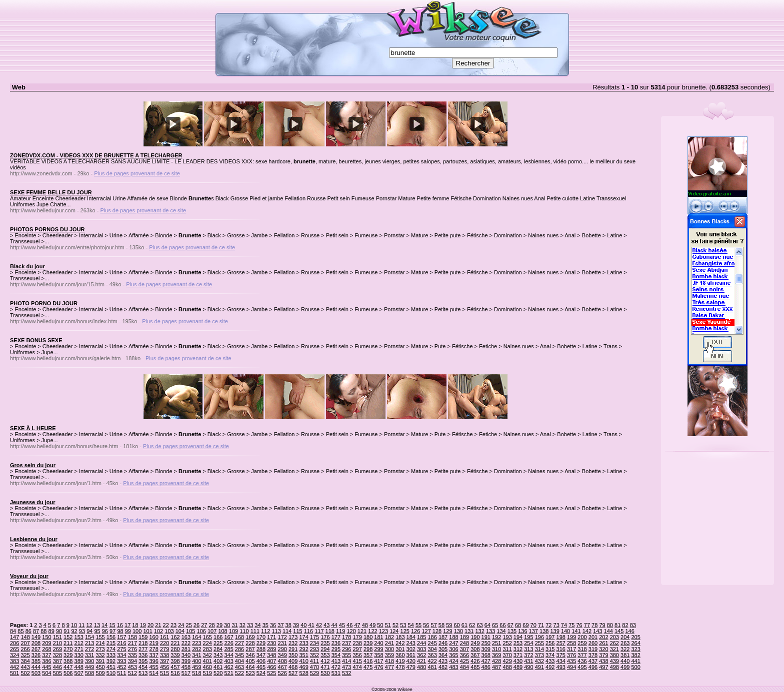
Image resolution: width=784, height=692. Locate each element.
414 (346, 661)
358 (378, 655)
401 (207, 661)
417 (378, 661)
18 (135, 625)
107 (212, 631)
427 (486, 661)
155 (100, 637)
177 (336, 637)
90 (59, 631)
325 (25, 655)
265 (14, 649)
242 (400, 643)
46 (349, 625)
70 (533, 625)
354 (336, 655)
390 (89, 661)
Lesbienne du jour (34, 539)
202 (603, 637)
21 (158, 625)
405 (250, 661)
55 (418, 625)
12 (89, 625)
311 (507, 649)
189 (464, 637)
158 (132, 637)
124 (394, 631)
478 (400, 667)
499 (625, 667)
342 (207, 655)
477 (389, 667)
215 (111, 643)
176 (325, 637)
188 (453, 637)
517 (186, 673)
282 (196, 649)
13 (97, 625)
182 (389, 637)
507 (79, 673)
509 (100, 673)
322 (625, 649)
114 (287, 631)
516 (175, 673)
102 (158, 631)
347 (261, 655)
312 (518, 649)
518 (196, 673)
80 (610, 625)
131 (469, 631)
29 (219, 625)
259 (582, 643)
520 (218, 673)
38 (288, 625)
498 (614, 667)
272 (89, 649)
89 (51, 631)
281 (186, 649)
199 (571, 637)
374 (550, 655)
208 (36, 643)
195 (528, 637)
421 (421, 661)
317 (571, 649)
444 (36, 667)
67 (510, 625)
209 (46, 643)
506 (68, 673)
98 (120, 631)
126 (415, 631)
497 (603, 667)
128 (437, 631)
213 (89, 643)
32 (242, 625)
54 (411, 625)
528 (303, 673)
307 (464, 649)
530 (325, 673)
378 (593, 655)
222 (186, 643)
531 (336, 673)
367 (475, 655)
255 (539, 643)
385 (36, 661)
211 (68, 643)
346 (250, 655)
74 (564, 625)
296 (346, 649)
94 (89, 631)
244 (421, 643)
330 (79, 655)
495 (582, 667)
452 (121, 667)
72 (548, 625)
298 (368, 649)
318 (582, 649)
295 (336, 649)
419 (400, 661)
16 (120, 625)
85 (20, 631)
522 (239, 673)
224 (207, 643)
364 (443, 655)
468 (293, 667)
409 (293, 661)
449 (89, 667)
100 (137, 631)
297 (357, 649)
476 (378, 667)
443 (25, 667)
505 (57, 673)
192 (496, 637)
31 (234, 625)
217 (132, 643)
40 (303, 625)
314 (539, 649)
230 (271, 643)
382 (635, 655)
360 (400, 655)
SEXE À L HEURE (33, 428)
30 (227, 625)
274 (111, 649)
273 (100, 649)
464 (250, 667)
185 (421, 637)
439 (614, 661)
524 (261, 673)
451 (111, 667)
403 (228, 661)
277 (143, 649)
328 (57, 655)
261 (603, 643)
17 (127, 625)
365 (453, 655)
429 (507, 661)
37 (280, 625)
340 (186, 655)
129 (447, 631)
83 (633, 625)
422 (432, 661)
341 (196, 655)
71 (541, 625)
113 (276, 631)
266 (25, 649)
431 (528, 661)
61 (464, 625)
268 (46, 649)
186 (432, 637)
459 (196, 667)
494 (571, 667)
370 (507, 655)
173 (293, 637)
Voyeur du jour (29, 576)
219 (153, 643)
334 (121, 655)
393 (121, 661)
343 (218, 655)
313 (528, 649)
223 (196, 643)
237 (346, 643)
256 (550, 643)
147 (14, 637)
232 (293, 643)
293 (314, 649)
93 (82, 631)
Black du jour (27, 266)
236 (336, 643)
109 (233, 631)
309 (486, 649)
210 (57, 643)
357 (368, 655)
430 (518, 661)
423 (443, 661)
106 (201, 631)
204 (625, 637)
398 (175, 661)
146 (629, 631)
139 (554, 631)
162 (175, 637)
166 (218, 637)
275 (121, 649)
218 (143, 643)
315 (550, 649)
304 (432, 649)
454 (143, 667)
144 (608, 631)
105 (190, 631)
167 (228, 637)
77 (587, 625)
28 (211, 625)
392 (111, 661)
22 (166, 625)
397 (164, 661)
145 (619, 631)
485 (475, 667)
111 (255, 631)
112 (265, 631)
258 (571, 643)
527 (293, 673)
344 (228, 655)
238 (357, 643)
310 (496, 649)
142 (587, 631)
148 (25, 637)
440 (625, 661)
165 (207, 637)
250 (486, 643)
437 (593, 661)
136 (522, 631)
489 (518, 667)
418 (389, 661)
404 (239, 661)
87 (36, 631)
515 (164, 673)
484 (464, 667)
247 (453, 643)
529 (314, 673)
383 (14, 661)
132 (480, 631)
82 (625, 625)
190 (475, 637)
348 (271, 655)
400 (196, 661)
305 (443, 649)
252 (507, 643)
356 (357, 655)
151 (57, 637)
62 (472, 625)
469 (303, 667)
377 (582, 655)
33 (250, 625)
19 (143, 625)
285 (228, 649)
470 (314, 667)
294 (325, 649)
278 (153, 649)
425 (464, 661)
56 (426, 625)
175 (314, 637)
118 (330, 631)
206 (14, 643)
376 (571, 655)
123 (383, 631)
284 (218, 649)
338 (164, 655)
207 (25, 643)
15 (112, 625)
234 (314, 643)
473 (346, 667)
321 (614, 649)
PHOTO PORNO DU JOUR (44, 303)
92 (74, 631)
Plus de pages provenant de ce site (137, 173)
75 (571, 625)
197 (550, 637)
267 (36, 649)
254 (528, 643)
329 (68, 655)
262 (614, 643)
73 (556, 625)
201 (593, 637)
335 (132, 655)
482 (443, 667)
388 (68, 661)
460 (207, 667)
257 (561, 643)
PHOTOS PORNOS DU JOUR (47, 229)
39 (296, 625)
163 (186, 637)
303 (421, 649)
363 (432, 655)
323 (635, 649)
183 (400, 637)
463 (239, 667)
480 (421, 667)
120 (351, 631)
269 (57, 649)
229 (261, 643)
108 (222, 631)
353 (325, 655)
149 (36, 637)
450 (100, 667)
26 (196, 625)
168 (239, 637)
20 (150, 625)
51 (388, 625)
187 (443, 637)
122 (372, 631)
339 (175, 655)
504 (46, 673)
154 (89, 637)
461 (218, 667)
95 (97, 631)
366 (464, 655)
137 (533, 631)
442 (14, 667)
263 (625, 643)
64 (487, 625)
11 (81, 625)
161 (164, 637)
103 (169, 631)
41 (311, 625)
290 (282, 649)
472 (336, 667)
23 (173, 625)
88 (43, 631)
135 (512, 631)
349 (282, 655)
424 (453, 661)
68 (518, 625)
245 (432, 643)
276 (132, 649)
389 (79, 661)
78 (594, 625)
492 (550, 667)
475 (368, 667)
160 (153, 637)
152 (68, 637)
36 (273, 625)
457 (175, 667)
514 (153, 673)
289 (271, 649)
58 (441, 625)
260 (593, 643)
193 (507, 637)
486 (486, 667)
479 (411, 667)
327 (46, 655)
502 (25, 673)
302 (411, 649)
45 (342, 625)
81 (617, 625)
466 (271, 667)
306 (453, 649)
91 (66, 631)
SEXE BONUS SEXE (36, 340)
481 (432, 667)
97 (112, 631)
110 (244, 631)
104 (180, 631)
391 (100, 661)
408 (282, 661)
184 (411, 637)
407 (271, 661)
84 (13, 631)
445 (46, 667)
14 (104, 625)
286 (239, 649)
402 (218, 661)
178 (346, 637)
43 (326, 625)
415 (357, 661)
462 (228, 667)
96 (105, 631)
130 (458, 631)
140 (565, 631)
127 (426, 631)
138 (544, 631)
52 (395, 625)
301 (400, 649)
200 (582, 637)
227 (239, 643)
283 (207, 649)
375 (561, 655)
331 (89, 655)
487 (496, 667)
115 (297, 631)
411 (314, 661)
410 (303, 661)
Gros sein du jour (33, 465)
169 (250, 637)
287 (250, 649)
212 (79, 643)
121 (362, 631)
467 (282, 667)
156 (111, 637)
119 (340, 631)
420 (411, 661)
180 (368, 637)
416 (368, 661)
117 (319, 631)
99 (128, 631)
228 (250, 643)
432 (539, 661)
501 (14, 673)
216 (121, 643)
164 (196, 637)
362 (421, 655)
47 (357, 625)
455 (153, 667)
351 (303, 655)
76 (579, 625)
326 (36, 655)
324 (14, 655)
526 (282, 673)
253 (518, 643)
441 (635, 661)
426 (475, 661)
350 (293, 655)
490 (528, 667)
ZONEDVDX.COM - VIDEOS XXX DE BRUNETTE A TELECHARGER (96, 155)
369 (496, 655)
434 (561, 661)
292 (303, 649)
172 (282, 637)
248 (464, 643)
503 (36, 673)
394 (132, 661)
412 (325, 661)
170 (261, 637)
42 (319, 625)
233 (303, 643)
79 (602, 625)
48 (365, 625)
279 (164, 649)
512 (132, 673)
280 (175, 649)
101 (147, 631)
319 (593, 649)
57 (434, 625)
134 (501, 631)
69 (525, 625)
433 (550, 661)
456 (164, 667)
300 (389, 649)
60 (456, 625)
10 (74, 625)
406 (261, 661)
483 (453, 667)
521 (228, 673)
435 (571, 661)
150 (46, 637)
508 (89, 673)
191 (486, 637)
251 (496, 643)
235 (325, 643)
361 (411, 655)
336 (143, 655)
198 (561, 637)
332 (100, 655)
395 (143, 661)
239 (368, 643)
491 (539, 667)
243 (411, 643)
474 (357, 667)
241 (389, 643)
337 (153, 655)
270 (68, 649)
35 (265, 625)
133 (490, 631)
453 (132, 667)
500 (635, 667)
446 (57, 667)
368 (486, 655)
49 (372, 625)
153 (79, 637)
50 (380, 625)
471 (325, 667)
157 (121, 637)
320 (603, 649)
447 (68, 667)
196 (539, 637)
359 (389, 655)
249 (475, 643)
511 (121, 673)
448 (79, 667)
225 (218, 643)
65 (495, 625)
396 (153, 661)
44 (334, 625)
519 (207, 673)
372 (528, 655)
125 (405, 631)
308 (475, 649)
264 (635, 643)
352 (314, 655)
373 (539, 655)
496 (593, 667)
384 (25, 661)
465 (261, 667)
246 (443, 643)
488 (507, 667)
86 (28, 631)
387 (57, 661)
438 (603, 661)
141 (576, 631)
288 (261, 649)
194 (518, 637)
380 (614, 655)
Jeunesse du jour (32, 502)
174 (303, 637)
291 (293, 649)
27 (204, 625)
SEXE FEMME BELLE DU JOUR (51, 192)
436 (582, 661)
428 (496, 661)
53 (403, 625)
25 (189, 625)
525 (271, 673)
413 (336, 661)
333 (111, 655)
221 (175, 643)
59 (449, 625)
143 (597, 631)
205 (635, 637)
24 (181, 625)
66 (502, 625)
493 (561, 667)
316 (561, 649)
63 (479, 625)
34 (257, 625)
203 (614, 637)
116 (308, 631)
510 (111, 673)
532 (346, 673)
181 (378, 637)
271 (79, 649)
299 (378, 649)
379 (603, 655)
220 (164, 643)
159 (143, 637)
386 (46, 661)
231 (282, 643)
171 (271, 637)
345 (239, 655)
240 (378, 643)
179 (357, 637)
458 (186, 667)
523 (250, 673)
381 (625, 655)
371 (518, 655)
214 (100, 643)
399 (186, 661)
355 (346, 655)
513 (143, 673)
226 (228, 643)
